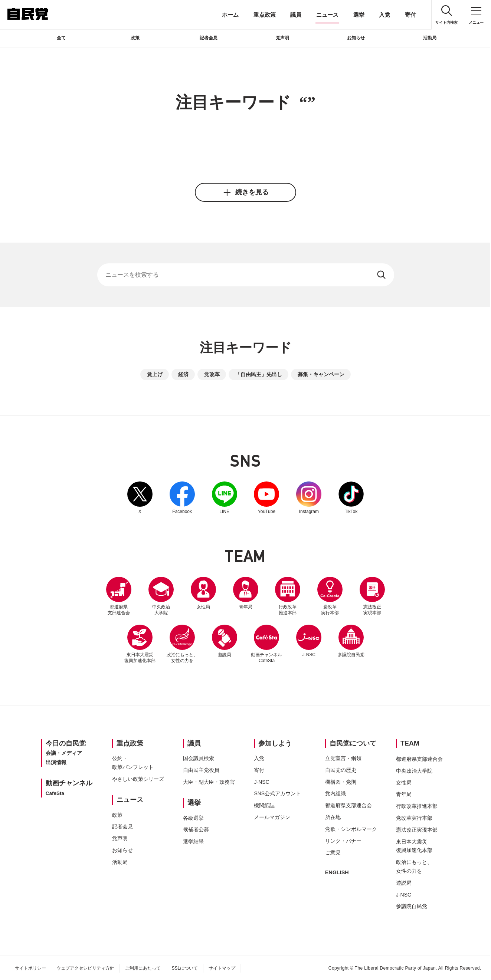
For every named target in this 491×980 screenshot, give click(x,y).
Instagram (309, 498)
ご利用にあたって (143, 968)
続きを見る (245, 193)
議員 (296, 15)
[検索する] (382, 275)
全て (61, 38)
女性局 (203, 593)
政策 (135, 38)
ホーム (230, 15)
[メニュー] (476, 15)
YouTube (267, 498)
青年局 (246, 593)
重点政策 (265, 15)
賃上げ (155, 374)
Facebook (182, 498)
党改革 (212, 374)
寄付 (410, 15)
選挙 (359, 15)
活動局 (430, 38)
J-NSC (309, 641)
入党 (384, 15)
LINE (225, 498)
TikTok (351, 498)
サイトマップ (222, 968)
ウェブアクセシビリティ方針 (85, 968)
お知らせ (356, 38)
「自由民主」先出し (259, 374)
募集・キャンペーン (321, 374)
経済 (183, 374)
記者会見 (209, 38)
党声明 (282, 38)
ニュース (327, 15)
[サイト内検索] (246, 275)
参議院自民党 (351, 641)
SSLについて (185, 968)
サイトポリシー (30, 968)
